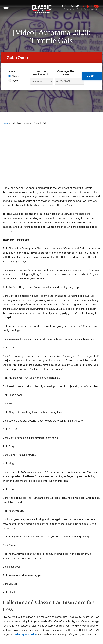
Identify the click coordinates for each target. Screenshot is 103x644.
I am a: (12, 71)
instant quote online (25, 634)
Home (6, 123)
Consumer (15, 76)
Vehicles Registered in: (41, 73)
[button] (6, 9)
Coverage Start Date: (66, 73)
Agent (15, 80)
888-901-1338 (90, 6)
